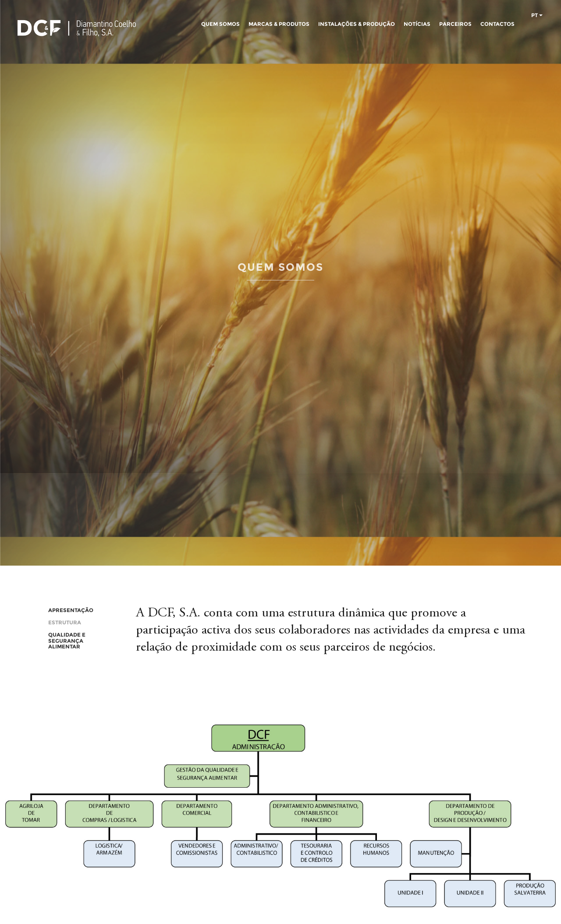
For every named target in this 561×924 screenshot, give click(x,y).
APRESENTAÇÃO (71, 610)
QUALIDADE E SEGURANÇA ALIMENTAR (67, 640)
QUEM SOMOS (220, 24)
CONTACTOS (497, 24)
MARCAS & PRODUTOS (279, 24)
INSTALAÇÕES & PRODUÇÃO (357, 24)
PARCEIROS (455, 24)
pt (537, 16)
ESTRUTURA (65, 622)
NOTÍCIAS (417, 24)
